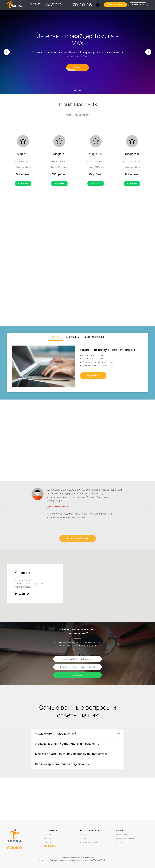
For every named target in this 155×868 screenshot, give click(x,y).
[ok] (21, 848)
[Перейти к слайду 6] (81, 524)
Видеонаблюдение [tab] (94, 337)
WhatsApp (77, 675)
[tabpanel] (77, 366)
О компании (50, 830)
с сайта (119, 842)
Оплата (120, 830)
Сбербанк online (123, 835)
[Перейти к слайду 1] (75, 91)
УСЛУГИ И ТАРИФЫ (54, 4)
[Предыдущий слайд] (7, 52)
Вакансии (47, 839)
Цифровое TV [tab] (72, 337)
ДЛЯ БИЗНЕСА (50, 846)
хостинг (83, 839)
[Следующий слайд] (148, 52)
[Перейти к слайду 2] (77, 91)
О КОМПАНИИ (36, 4)
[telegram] (98, 5)
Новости (47, 835)
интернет (83, 835)
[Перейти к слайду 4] (77, 524)
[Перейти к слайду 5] (79, 524)
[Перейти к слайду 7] (83, 524)
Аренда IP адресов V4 (88, 842)
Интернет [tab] (56, 337)
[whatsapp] (16, 594)
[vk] (20, 594)
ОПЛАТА (48, 6)
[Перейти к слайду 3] (80, 91)
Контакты (48, 842)
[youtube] (24, 594)
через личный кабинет (125, 839)
